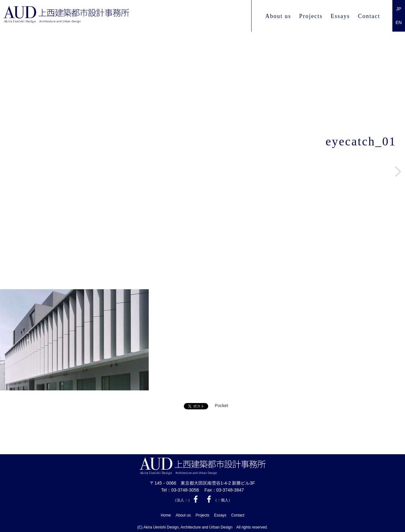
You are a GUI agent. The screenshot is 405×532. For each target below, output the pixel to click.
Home (166, 515)
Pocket (221, 406)
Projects (311, 16)
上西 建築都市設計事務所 (83, 16)
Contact (369, 16)
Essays (340, 16)
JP (399, 9)
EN (399, 22)
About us (278, 16)
